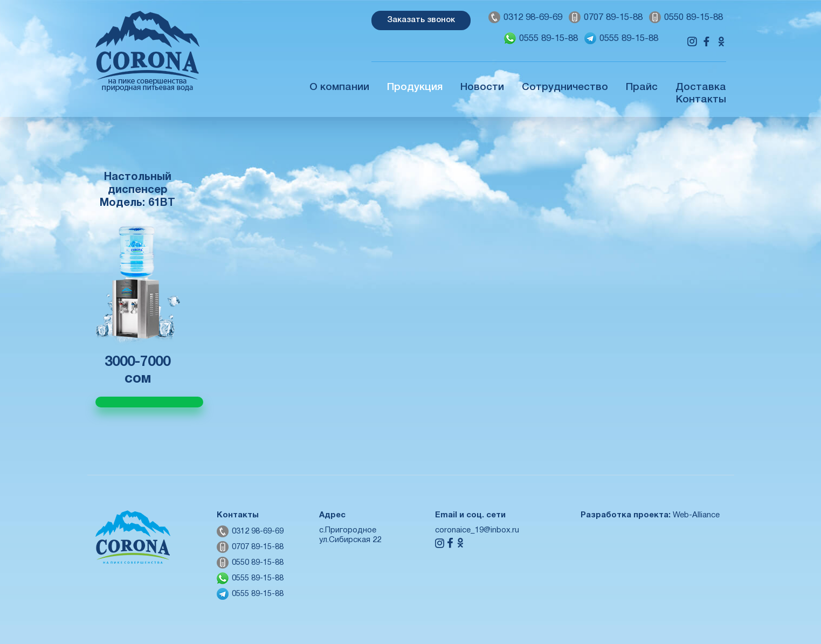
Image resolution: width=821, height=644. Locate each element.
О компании (339, 87)
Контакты (701, 100)
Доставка (701, 87)
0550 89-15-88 (694, 18)
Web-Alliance (696, 515)
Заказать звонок (421, 20)
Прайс (642, 87)
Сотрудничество (565, 87)
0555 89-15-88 (549, 39)
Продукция (415, 87)
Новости (482, 87)
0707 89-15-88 (613, 18)
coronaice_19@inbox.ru (477, 530)
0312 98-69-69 (533, 18)
